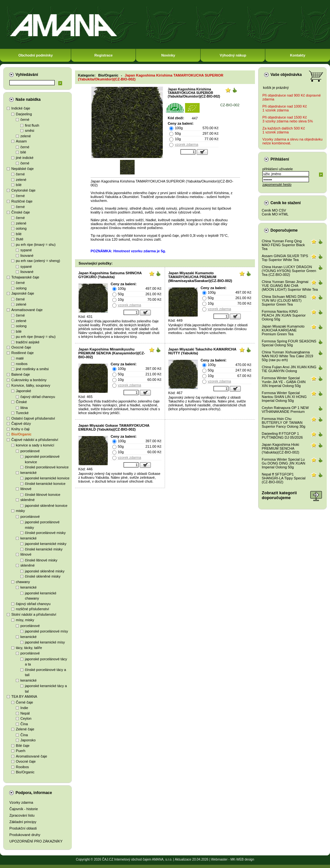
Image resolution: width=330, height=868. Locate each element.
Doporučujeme (284, 230)
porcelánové (30, 451)
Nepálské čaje (22, 169)
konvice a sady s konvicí (35, 445)
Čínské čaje (21, 212)
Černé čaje (24, 702)
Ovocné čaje (21, 347)
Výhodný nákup (233, 55)
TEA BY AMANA (24, 696)
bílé (23, 152)
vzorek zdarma (186, 144)
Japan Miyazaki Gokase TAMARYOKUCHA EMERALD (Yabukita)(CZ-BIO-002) (114, 427)
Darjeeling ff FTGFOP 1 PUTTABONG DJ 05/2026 (282, 435)
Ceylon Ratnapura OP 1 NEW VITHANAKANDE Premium (285, 410)
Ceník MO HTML (275, 214)
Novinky (168, 55)
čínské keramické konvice (45, 484)
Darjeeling (24, 114)
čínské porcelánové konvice (47, 467)
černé (25, 120)
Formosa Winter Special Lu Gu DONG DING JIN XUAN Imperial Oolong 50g (283, 463)
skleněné (27, 500)
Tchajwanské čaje (25, 277)
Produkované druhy (25, 835)
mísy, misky (25, 620)
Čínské (21, 402)
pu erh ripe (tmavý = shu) (36, 245)
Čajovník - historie (24, 809)
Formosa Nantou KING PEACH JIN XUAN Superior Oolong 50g (284, 315)
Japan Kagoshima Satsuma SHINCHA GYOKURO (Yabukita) (110, 275)
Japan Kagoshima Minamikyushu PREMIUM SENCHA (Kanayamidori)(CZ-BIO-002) (112, 353)
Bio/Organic (21, 434)
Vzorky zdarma (21, 802)
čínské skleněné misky (43, 576)
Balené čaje (21, 374)
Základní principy (23, 822)
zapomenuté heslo (277, 184)
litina (24, 408)
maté (20, 358)
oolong (21, 228)
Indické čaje (21, 108)
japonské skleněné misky (45, 571)
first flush (32, 125)
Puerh (21, 751)
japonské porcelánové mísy (46, 631)
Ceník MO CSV (274, 210)
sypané (26, 250)
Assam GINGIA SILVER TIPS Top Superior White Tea (285, 258)
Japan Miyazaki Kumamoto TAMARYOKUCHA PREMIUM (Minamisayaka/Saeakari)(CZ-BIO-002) (200, 277)
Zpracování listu (22, 815)
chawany (23, 582)
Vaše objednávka (286, 75)
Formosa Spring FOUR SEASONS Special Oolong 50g (289, 343)
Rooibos (22, 767)
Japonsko (28, 740)
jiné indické (25, 158)
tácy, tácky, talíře (29, 648)
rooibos (22, 364)
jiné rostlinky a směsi (32, 369)
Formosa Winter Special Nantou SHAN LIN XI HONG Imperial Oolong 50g (284, 397)
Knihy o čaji (20, 429)
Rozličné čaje (22, 201)
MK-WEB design (242, 859)
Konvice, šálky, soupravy (31, 385)
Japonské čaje (23, 293)
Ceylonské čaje (23, 190)
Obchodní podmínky (36, 55)
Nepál (25, 713)
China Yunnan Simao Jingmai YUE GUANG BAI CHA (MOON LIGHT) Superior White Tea (290, 286)
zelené (26, 136)
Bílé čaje (23, 746)
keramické (28, 473)
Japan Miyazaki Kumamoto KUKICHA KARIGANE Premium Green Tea (283, 330)
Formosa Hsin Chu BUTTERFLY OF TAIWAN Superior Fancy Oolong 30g (284, 423)
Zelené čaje (25, 729)
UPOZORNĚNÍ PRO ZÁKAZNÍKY (36, 841)
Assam (21, 141)
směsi (30, 131)
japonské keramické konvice (47, 478)
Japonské (23, 391)
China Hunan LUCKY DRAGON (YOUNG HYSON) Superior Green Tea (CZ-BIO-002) (289, 271)
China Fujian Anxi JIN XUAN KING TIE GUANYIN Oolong (289, 369)
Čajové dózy (21, 424)
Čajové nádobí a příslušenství (35, 440)
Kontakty (297, 55)
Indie (24, 708)
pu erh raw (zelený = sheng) (38, 261)
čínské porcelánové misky (45, 533)
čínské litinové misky (41, 560)
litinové (26, 489)
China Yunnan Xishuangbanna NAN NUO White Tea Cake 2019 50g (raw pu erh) (287, 356)
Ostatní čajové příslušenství (33, 418)
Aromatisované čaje (27, 310)
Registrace (104, 55)
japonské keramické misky (46, 544)
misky (20, 511)
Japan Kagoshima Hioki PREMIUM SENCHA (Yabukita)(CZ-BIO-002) (280, 448)
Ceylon (26, 718)
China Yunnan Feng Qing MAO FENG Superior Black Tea (283, 245)
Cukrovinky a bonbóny (29, 380)
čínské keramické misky (44, 549)
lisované (27, 256)
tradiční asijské (28, 342)
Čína (24, 724)
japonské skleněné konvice (46, 506)
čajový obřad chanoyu (38, 397)
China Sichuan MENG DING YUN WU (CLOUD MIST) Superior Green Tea (284, 300)
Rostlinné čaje (22, 353)
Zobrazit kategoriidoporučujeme (279, 495)
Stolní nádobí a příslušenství (34, 614)
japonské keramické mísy (45, 642)
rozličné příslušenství (33, 609)
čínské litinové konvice (43, 495)
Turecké (22, 413)
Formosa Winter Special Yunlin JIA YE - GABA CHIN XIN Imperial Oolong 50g (284, 382)
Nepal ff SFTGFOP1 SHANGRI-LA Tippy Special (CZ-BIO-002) (284, 478)
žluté (20, 239)
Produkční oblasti (23, 828)
